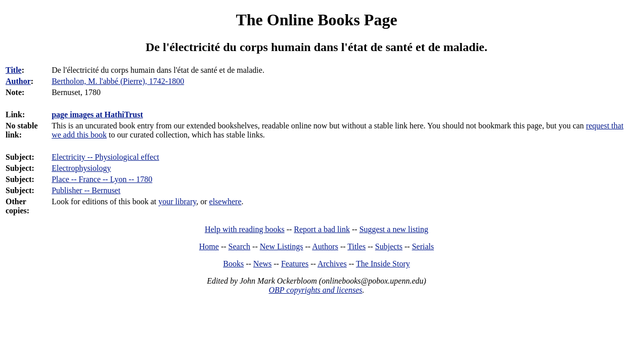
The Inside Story (383, 264)
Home (209, 246)
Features (295, 264)
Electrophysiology (81, 168)
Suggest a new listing (394, 229)
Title (14, 70)
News (262, 264)
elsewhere (225, 201)
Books (233, 264)
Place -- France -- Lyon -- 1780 (102, 179)
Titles (356, 246)
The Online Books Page (316, 20)
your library (177, 201)
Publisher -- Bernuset (86, 190)
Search (240, 246)
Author (18, 81)
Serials (423, 246)
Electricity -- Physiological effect (105, 157)
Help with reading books (245, 229)
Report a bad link (322, 229)
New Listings (282, 246)
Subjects (389, 246)
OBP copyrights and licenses (315, 290)
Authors (325, 246)
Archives (332, 264)
